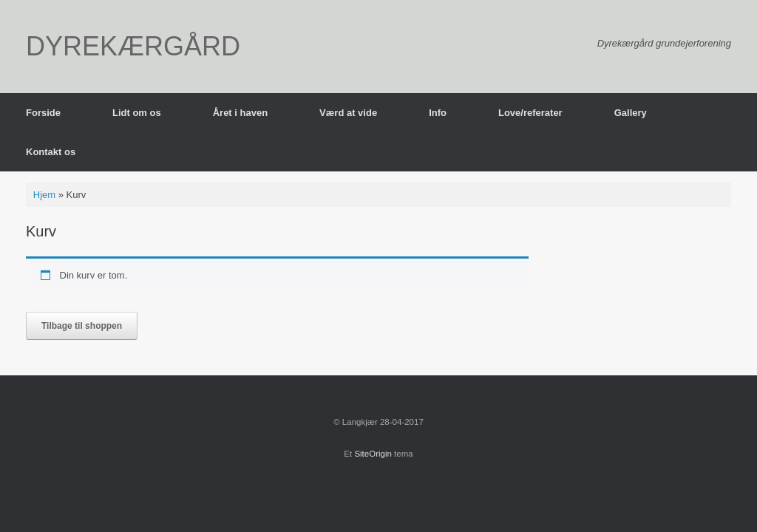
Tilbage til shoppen (82, 326)
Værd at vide (348, 113)
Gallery (631, 113)
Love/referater (530, 113)
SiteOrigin (373, 454)
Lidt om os (137, 113)
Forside (43, 113)
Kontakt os (51, 152)
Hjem (44, 195)
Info (438, 113)
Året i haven (240, 113)
